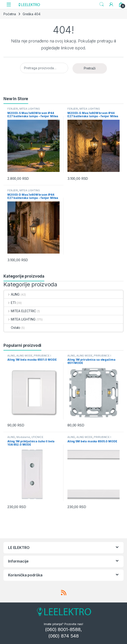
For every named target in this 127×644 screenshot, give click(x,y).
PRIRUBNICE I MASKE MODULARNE (29, 357)
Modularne (23, 437)
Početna (10, 14)
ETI (10, 303)
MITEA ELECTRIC (20, 311)
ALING (12, 294)
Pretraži (90, 68)
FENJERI (13, 109)
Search (102, 4)
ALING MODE (24, 356)
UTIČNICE (37, 437)
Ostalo (12, 328)
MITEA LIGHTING (30, 109)
